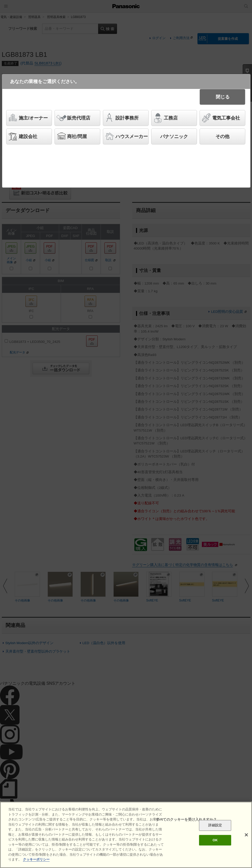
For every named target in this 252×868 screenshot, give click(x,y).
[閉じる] (246, 835)
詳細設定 (215, 825)
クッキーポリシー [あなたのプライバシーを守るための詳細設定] (36, 859)
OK (215, 840)
